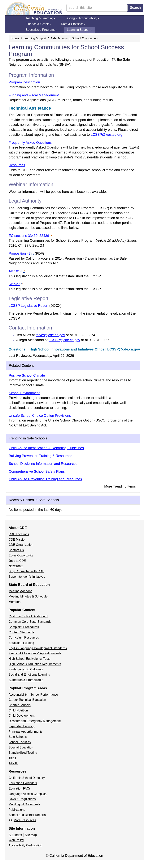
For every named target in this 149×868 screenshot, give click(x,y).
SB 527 (16, 284)
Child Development (22, 716)
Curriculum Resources (24, 637)
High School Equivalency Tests (30, 659)
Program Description (24, 82)
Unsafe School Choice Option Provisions (40, 416)
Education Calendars (23, 783)
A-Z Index (15, 835)
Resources (17, 165)
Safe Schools (59, 38)
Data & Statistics (73, 24)
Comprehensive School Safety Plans (37, 472)
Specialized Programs (42, 30)
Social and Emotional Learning (29, 675)
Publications (17, 810)
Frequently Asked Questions (30, 143)
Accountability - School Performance (33, 695)
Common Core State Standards (30, 622)
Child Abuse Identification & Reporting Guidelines (46, 448)
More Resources (25, 820)
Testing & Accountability (82, 18)
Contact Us (16, 550)
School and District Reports (27, 815)
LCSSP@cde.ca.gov (64, 340)
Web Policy (16, 840)
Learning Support (80, 30)
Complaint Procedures (24, 627)
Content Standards (21, 632)
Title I (12, 758)
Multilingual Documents (24, 804)
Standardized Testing (23, 753)
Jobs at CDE (17, 561)
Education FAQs (20, 788)
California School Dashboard (28, 616)
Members (15, 602)
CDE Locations (19, 534)
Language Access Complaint (28, 794)
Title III (13, 763)
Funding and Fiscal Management (34, 95)
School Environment (85, 38)
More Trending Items (120, 486)
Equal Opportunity (21, 555)
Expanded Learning (22, 726)
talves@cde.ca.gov (50, 335)
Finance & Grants (39, 24)
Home (15, 38)
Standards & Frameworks (26, 680)
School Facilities (20, 742)
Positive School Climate (27, 375)
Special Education (21, 747)
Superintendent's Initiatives (27, 577)
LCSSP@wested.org (106, 135)
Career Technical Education (27, 700)
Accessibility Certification (25, 845)
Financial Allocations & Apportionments (35, 653)
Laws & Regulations (22, 799)
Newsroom (16, 566)
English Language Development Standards (38, 648)
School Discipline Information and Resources (43, 464)
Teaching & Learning (41, 18)
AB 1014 (17, 271)
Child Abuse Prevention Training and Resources (45, 479)
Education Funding (21, 643)
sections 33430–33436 (30, 236)
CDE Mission (17, 540)
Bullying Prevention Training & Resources (40, 456)
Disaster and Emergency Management (35, 721)
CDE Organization (21, 545)
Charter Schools (20, 705)
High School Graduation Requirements (35, 664)
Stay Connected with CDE (26, 571)
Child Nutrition (18, 710)
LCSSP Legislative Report (35, 306)
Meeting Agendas (20, 591)
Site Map (31, 835)
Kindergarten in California (26, 669)
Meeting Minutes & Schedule (28, 596)
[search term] (97, 8)
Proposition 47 (26, 254)
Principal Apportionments (26, 732)
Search (135, 8)
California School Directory (27, 778)
